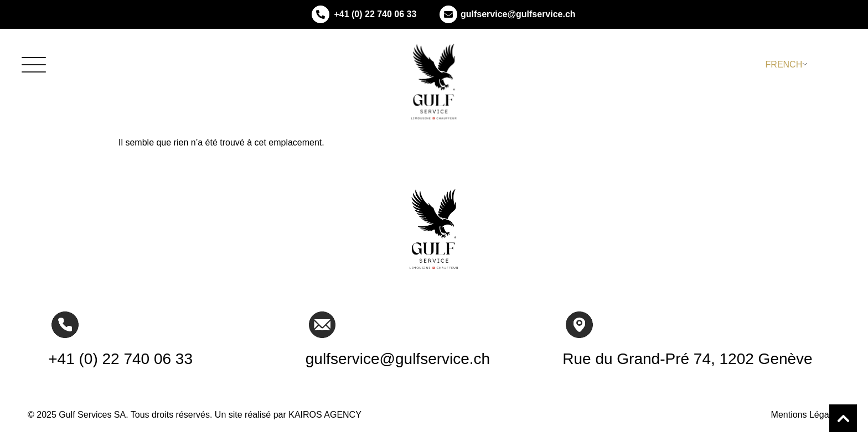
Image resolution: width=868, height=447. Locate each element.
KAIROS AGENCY (325, 415)
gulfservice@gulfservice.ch (518, 14)
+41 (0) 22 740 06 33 (375, 14)
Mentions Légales (806, 415)
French (784, 64)
